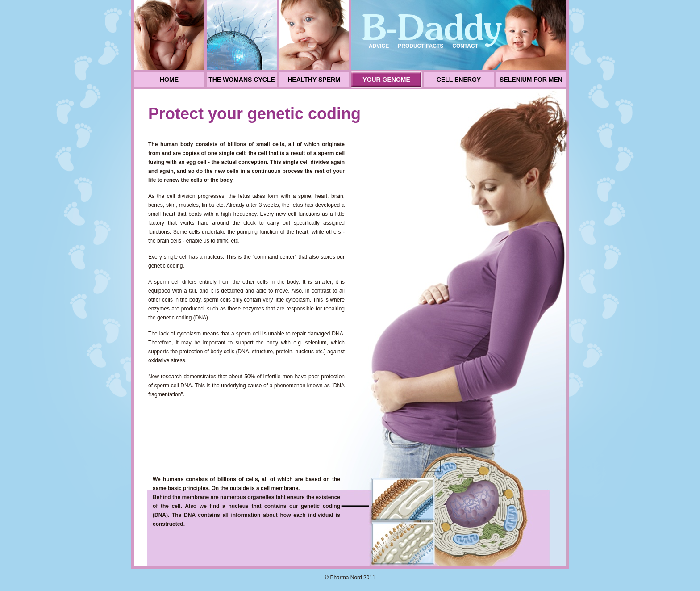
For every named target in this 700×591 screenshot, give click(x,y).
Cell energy (459, 80)
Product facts (421, 46)
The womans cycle (242, 80)
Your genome (386, 80)
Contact (465, 46)
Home (169, 80)
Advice (379, 46)
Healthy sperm (314, 80)
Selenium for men (531, 80)
